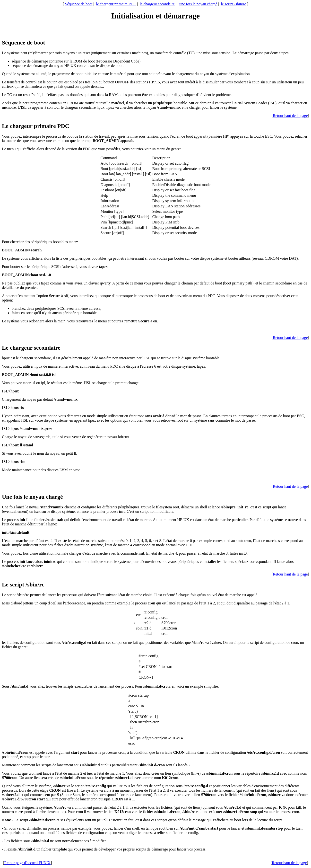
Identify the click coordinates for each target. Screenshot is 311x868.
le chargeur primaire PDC (116, 4)
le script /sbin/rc (233, 4)
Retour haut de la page (290, 116)
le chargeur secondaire (157, 4)
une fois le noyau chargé (198, 4)
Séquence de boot (79, 4)
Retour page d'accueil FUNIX (27, 863)
